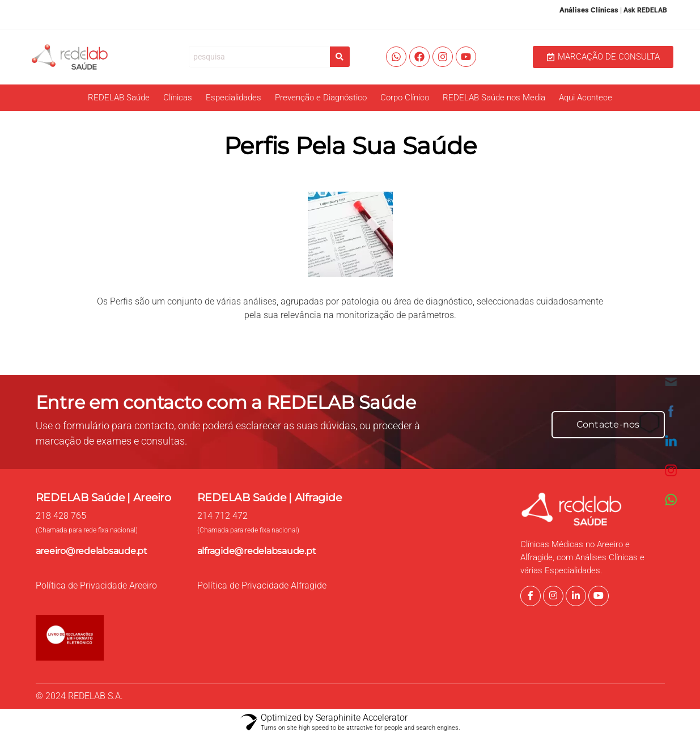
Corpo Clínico (405, 98)
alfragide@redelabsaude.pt (257, 551)
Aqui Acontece (586, 98)
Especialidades (234, 98)
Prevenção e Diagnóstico (321, 98)
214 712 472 (222, 516)
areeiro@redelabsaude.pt (92, 551)
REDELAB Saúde (119, 98)
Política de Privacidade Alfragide (262, 585)
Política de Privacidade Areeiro (96, 585)
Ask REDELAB (645, 10)
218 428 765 (61, 516)
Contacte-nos (608, 424)
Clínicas (178, 98)
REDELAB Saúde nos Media (494, 98)
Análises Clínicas (589, 10)
